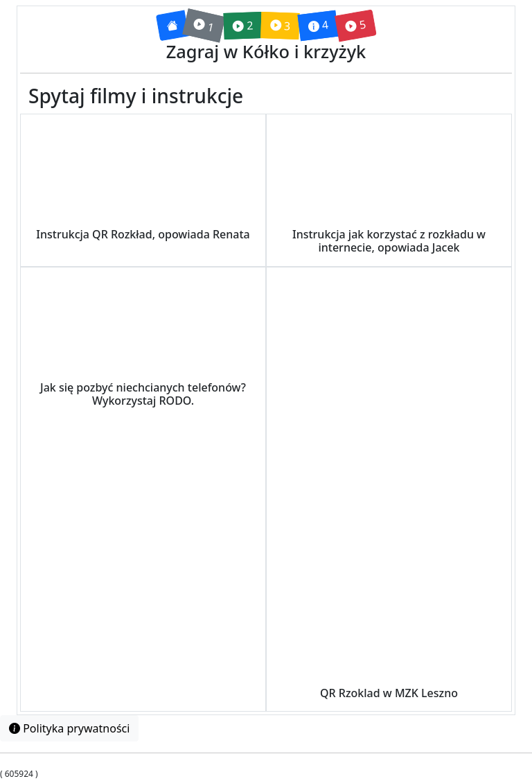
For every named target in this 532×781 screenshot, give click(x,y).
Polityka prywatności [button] (69, 728)
